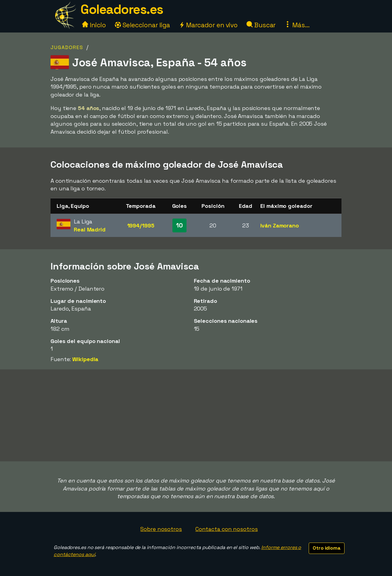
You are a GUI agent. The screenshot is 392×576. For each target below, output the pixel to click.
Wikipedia (85, 359)
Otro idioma (327, 548)
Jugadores (67, 47)
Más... (297, 25)
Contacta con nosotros (227, 529)
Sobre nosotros (161, 529)
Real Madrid (90, 229)
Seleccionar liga (142, 25)
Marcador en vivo (208, 25)
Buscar (261, 25)
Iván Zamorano (280, 225)
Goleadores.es (122, 9)
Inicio (94, 25)
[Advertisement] (196, 415)
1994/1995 (141, 225)
